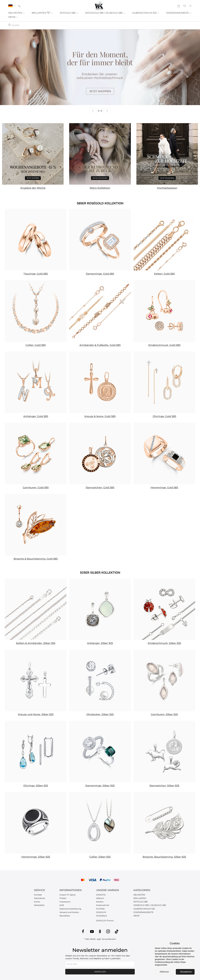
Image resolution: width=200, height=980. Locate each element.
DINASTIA (101, 895)
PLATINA (100, 909)
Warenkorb (39, 898)
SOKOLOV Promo (105, 921)
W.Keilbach (102, 916)
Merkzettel (39, 905)
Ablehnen (164, 972)
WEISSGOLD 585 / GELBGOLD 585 (105, 13)
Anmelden (100, 972)
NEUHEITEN (17, 13)
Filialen (63, 898)
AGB (62, 905)
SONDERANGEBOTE (179, 13)
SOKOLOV (101, 912)
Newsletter (65, 916)
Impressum (65, 902)
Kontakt (38, 895)
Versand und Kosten (69, 912)
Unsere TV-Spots (67, 895)
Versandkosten (109, 939)
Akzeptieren (186, 972)
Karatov (100, 902)
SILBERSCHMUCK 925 (146, 13)
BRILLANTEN (42, 13)
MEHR (13, 17)
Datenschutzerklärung (70, 909)
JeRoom (100, 898)
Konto (37, 902)
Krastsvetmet (103, 905)
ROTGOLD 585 (69, 13)
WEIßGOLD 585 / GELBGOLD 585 (150, 905)
